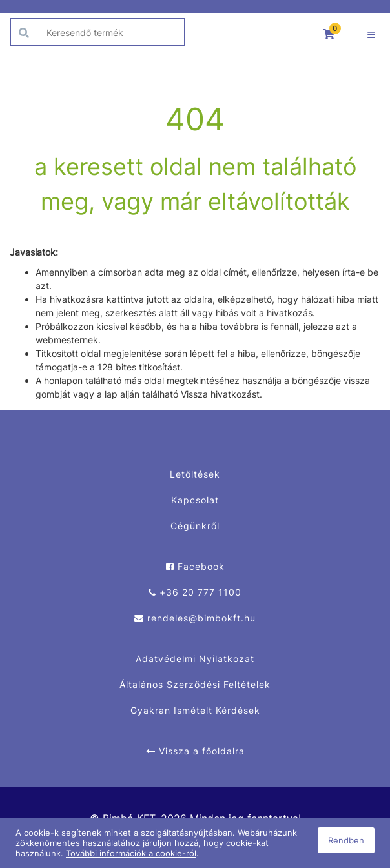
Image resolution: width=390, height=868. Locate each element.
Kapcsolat (195, 500)
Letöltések (195, 474)
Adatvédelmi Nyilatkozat (195, 659)
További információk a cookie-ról (131, 853)
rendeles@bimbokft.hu (195, 618)
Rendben (346, 840)
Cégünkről (195, 526)
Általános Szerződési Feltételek (195, 684)
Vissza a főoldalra (195, 751)
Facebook (195, 566)
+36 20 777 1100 (195, 592)
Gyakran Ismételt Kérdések (195, 710)
